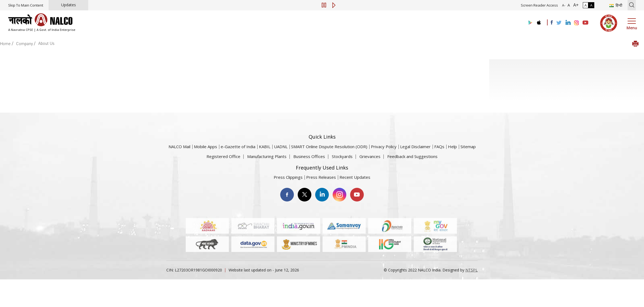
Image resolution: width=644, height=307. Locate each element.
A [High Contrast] (591, 5)
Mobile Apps (206, 147)
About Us (46, 43)
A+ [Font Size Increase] (575, 5)
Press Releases (321, 177)
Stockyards (342, 156)
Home (5, 43)
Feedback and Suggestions (412, 156)
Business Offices (309, 156)
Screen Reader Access (539, 5)
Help (452, 147)
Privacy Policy (384, 147)
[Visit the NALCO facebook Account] (552, 22)
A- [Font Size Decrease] (564, 5)
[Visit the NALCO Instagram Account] (577, 23)
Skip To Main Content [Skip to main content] (26, 5)
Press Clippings (288, 177)
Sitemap (468, 147)
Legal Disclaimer (415, 147)
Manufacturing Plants (267, 156)
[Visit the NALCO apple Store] (539, 21)
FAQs (439, 147)
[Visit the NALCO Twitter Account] (559, 23)
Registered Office (223, 156)
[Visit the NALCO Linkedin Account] (568, 23)
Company (24, 43)
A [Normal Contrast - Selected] (586, 5)
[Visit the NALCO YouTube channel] (585, 23)
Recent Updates (355, 177)
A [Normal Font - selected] (568, 5)
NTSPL (472, 270)
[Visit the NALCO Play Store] (529, 23)
